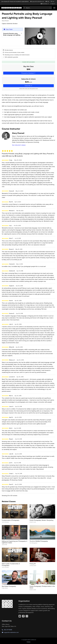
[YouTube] (20, 616)
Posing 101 (33, 564)
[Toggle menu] (54, 8)
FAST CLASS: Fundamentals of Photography (11, 564)
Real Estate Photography (9, 586)
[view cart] (53, 1)
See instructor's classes (19, 145)
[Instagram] (27, 616)
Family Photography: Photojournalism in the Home (42, 587)
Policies (29, 642)
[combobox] (37, 8)
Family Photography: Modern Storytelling (41, 520)
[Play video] (40, 36)
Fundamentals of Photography (11, 520)
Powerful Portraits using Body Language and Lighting (12, 34)
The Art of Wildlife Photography (39, 541)
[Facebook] (23, 616)
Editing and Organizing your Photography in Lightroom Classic (15, 542)
